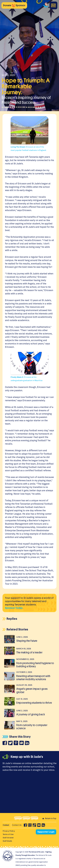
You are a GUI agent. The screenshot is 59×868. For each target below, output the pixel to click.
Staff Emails (7, 841)
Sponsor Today (14, 608)
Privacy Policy (9, 831)
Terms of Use (8, 834)
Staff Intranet (8, 838)
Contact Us (17, 825)
